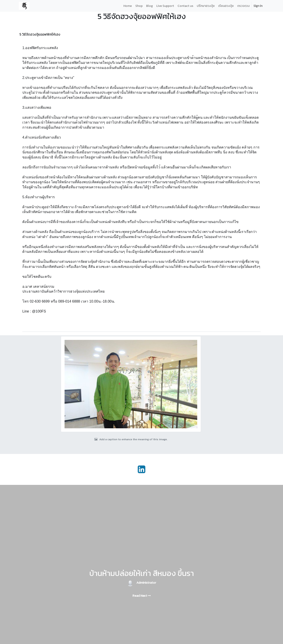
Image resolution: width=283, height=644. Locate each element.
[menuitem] (128, 6)
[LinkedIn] (141, 469)
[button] (24, 327)
